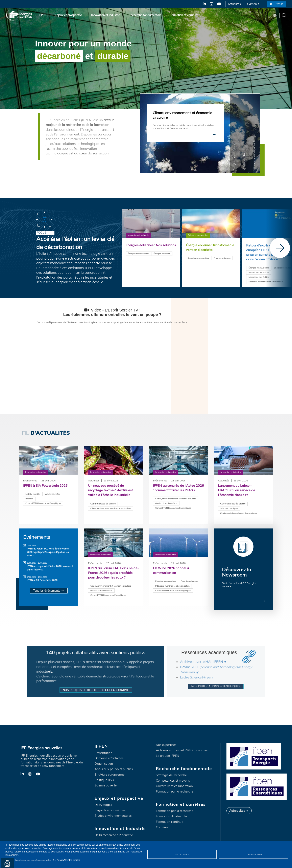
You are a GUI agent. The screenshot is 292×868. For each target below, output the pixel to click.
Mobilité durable (33, 494)
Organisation (104, 761)
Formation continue (169, 818)
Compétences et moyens (173, 777)
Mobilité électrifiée (52, 494)
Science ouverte (106, 782)
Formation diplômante (171, 813)
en (275, 15)
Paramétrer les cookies (68, 860)
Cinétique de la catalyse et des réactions (238, 514)
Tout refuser (182, 854)
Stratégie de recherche (171, 772)
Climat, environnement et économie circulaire (111, 509)
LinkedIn (203, 4)
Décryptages (103, 801)
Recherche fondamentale (145, 15)
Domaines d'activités (109, 755)
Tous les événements (46, 591)
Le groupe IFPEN (167, 753)
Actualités (234, 4)
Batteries (29, 499)
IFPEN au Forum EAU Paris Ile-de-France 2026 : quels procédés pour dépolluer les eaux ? (48, 552)
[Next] (280, 248)
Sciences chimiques (229, 509)
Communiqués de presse (103, 504)
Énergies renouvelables (138, 259)
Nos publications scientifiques (234, 683)
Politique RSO (104, 777)
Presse (279, 4)
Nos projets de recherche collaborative (78, 686)
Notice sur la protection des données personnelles (28, 860)
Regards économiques (110, 807)
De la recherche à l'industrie (114, 832)
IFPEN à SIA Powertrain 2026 (42, 580)
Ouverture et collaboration (174, 783)
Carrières (253, 4)
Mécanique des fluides (259, 278)
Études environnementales (113, 812)
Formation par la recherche (175, 788)
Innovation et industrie (106, 15)
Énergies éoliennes (162, 259)
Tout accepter (254, 854)
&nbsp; (112, 365)
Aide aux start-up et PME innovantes (182, 747)
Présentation (103, 750)
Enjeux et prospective (69, 15)
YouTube (219, 4)
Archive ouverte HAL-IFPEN (220, 658)
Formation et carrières (184, 15)
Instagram (211, 4)
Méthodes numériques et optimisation (266, 282)
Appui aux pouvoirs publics (114, 766)
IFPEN (42, 15)
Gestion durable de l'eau (166, 508)
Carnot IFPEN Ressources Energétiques (43, 503)
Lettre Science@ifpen (215, 674)
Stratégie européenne (109, 771)
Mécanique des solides (259, 273)
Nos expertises (166, 742)
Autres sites (237, 807)
